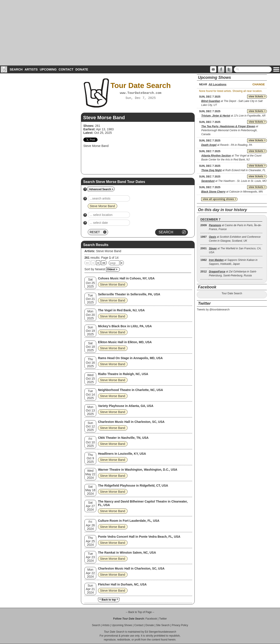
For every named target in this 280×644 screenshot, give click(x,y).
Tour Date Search (232, 293)
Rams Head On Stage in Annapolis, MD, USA (130, 358)
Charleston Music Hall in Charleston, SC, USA (131, 422)
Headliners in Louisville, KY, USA (122, 454)
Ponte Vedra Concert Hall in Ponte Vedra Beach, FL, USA (139, 537)
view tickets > (257, 96)
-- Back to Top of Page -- (140, 612)
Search (16, 69)
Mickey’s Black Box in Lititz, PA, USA (125, 326)
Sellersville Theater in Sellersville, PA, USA (129, 294)
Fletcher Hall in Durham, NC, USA (122, 584)
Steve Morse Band (109, 251)
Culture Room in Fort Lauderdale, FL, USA (129, 521)
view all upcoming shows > (219, 199)
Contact (66, 69)
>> (104, 263)
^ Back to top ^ (109, 600)
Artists (31, 69)
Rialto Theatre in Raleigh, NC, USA (123, 374)
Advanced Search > (101, 189)
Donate (82, 69)
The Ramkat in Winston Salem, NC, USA (127, 553)
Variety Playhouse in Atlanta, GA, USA (126, 406)
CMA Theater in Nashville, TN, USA (123, 438)
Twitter (163, 619)
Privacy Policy (180, 625)
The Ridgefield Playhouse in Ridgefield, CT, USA (133, 486)
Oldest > (112, 269)
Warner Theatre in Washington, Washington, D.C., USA (138, 470)
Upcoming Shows (122, 625)
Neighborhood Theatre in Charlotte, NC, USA (130, 390)
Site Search (163, 625)
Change (259, 84)
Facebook (151, 619)
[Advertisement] (140, 33)
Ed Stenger (151, 632)
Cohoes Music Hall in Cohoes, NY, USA (126, 278)
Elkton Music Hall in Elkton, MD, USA (125, 342)
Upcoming (48, 69)
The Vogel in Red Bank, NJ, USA (121, 310)
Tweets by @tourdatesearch (213, 310)
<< (87, 263)
